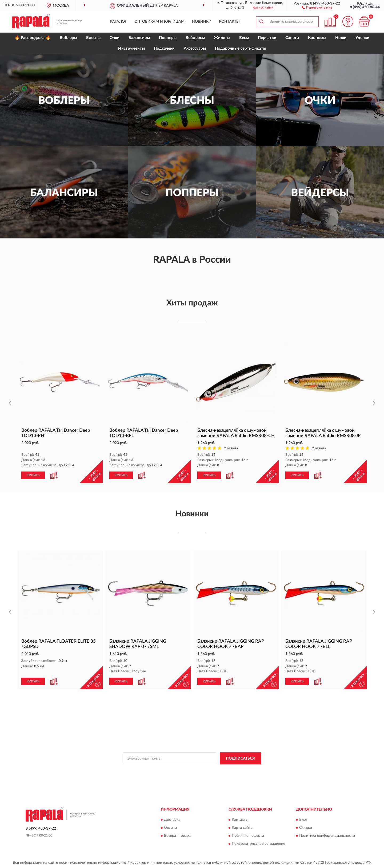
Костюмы (317, 38)
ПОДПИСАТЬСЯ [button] (240, 759)
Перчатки (267, 38)
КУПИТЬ (33, 475)
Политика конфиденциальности (327, 836)
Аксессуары (195, 48)
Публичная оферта (248, 836)
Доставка (172, 820)
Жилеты (222, 38)
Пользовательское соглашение (258, 844)
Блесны (93, 38)
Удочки (362, 38)
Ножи (341, 38)
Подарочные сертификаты (241, 48)
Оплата (170, 828)
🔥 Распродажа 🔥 (33, 38)
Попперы (168, 38)
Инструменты (131, 48)
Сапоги (292, 38)
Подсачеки (164, 48)
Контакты (229, 22)
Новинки (202, 22)
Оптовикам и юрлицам (159, 22)
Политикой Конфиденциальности (192, 771)
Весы (244, 38)
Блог (303, 820)
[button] (317, 7)
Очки (115, 38)
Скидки (306, 828)
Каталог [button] (118, 22)
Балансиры (139, 38)
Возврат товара (177, 836)
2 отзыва (231, 448)
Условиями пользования (239, 771)
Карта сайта (242, 828)
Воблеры (68, 38)
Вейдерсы (195, 38)
